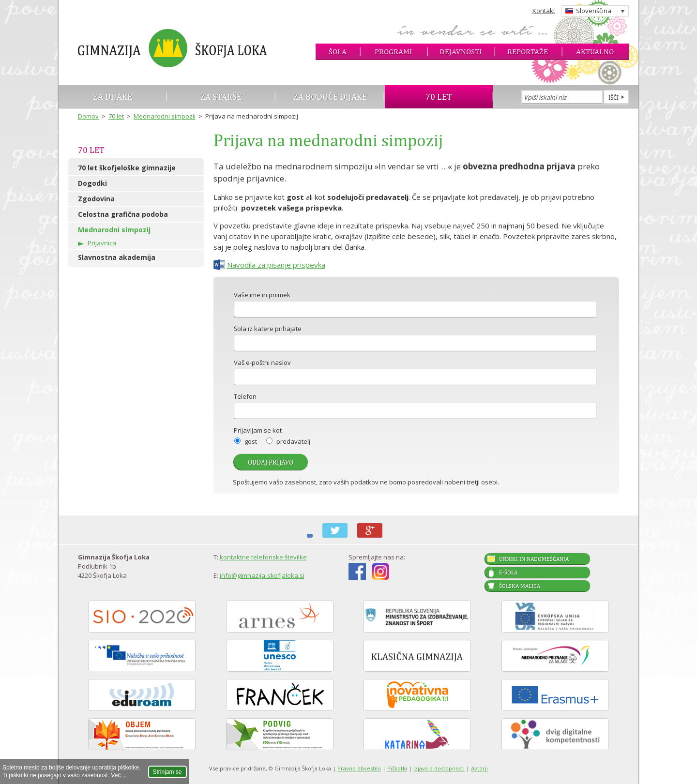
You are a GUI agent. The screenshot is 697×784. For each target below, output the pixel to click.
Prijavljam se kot (258, 431)
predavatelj (293, 441)
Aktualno (595, 52)
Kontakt (544, 11)
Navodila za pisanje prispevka (276, 265)
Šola (338, 52)
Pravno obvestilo (359, 768)
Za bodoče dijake (330, 97)
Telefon (245, 397)
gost (251, 441)
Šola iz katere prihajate (268, 329)
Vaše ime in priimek (262, 295)
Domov (88, 116)
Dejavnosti (461, 52)
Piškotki (397, 768)
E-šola (508, 573)
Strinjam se (167, 772)
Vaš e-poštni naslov (262, 363)
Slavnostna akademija (117, 257)
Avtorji (479, 768)
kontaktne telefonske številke (263, 557)
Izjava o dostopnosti (439, 768)
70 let (439, 97)
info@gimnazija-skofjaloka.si (262, 575)
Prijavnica (102, 243)
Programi (393, 52)
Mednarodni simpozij (165, 116)
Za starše (221, 97)
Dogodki (92, 183)
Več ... (119, 775)
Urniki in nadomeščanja (534, 559)
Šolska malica (520, 586)
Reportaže (528, 52)
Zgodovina (96, 199)
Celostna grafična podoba (123, 214)
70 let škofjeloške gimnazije (127, 168)
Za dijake (113, 97)
